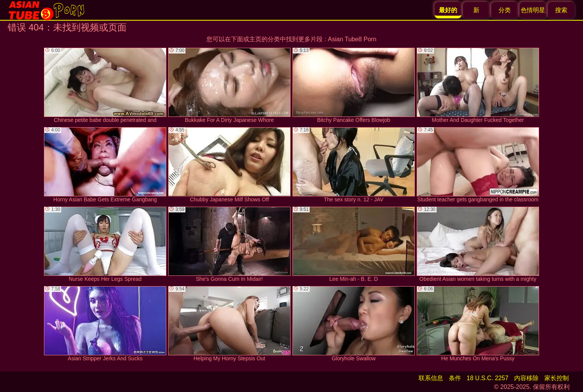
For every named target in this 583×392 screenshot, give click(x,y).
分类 (505, 10)
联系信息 (431, 378)
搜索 (561, 10)
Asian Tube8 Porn (352, 39)
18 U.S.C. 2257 (488, 378)
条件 (455, 378)
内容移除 (526, 378)
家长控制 (557, 378)
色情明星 (533, 10)
